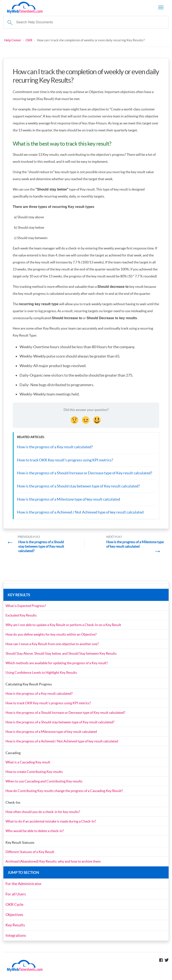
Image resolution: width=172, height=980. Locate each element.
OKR (29, 40)
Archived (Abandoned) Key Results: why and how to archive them (53, 863)
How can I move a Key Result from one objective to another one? (52, 646)
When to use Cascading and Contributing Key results (44, 783)
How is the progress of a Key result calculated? (55, 447)
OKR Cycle (14, 906)
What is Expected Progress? (26, 608)
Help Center (13, 40)
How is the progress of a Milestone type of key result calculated (69, 500)
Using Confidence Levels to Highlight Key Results (41, 675)
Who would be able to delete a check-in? (35, 833)
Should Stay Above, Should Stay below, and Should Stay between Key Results (61, 656)
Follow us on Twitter (167, 962)
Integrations (16, 937)
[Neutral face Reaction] (86, 420)
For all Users (16, 896)
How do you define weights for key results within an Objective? (51, 636)
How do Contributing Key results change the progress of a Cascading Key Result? (64, 793)
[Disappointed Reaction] (75, 420)
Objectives (14, 916)
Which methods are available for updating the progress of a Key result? (57, 665)
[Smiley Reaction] (97, 420)
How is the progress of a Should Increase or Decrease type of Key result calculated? (85, 473)
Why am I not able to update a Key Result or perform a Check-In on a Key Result (63, 627)
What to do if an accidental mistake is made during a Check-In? (51, 823)
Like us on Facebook (161, 962)
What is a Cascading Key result (28, 764)
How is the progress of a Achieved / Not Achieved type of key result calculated (80, 513)
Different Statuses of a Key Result (30, 854)
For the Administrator (24, 886)
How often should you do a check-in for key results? (43, 814)
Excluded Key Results (21, 617)
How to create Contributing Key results (34, 774)
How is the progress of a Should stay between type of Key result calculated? (78, 487)
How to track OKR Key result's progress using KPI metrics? (65, 460)
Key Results (15, 926)
